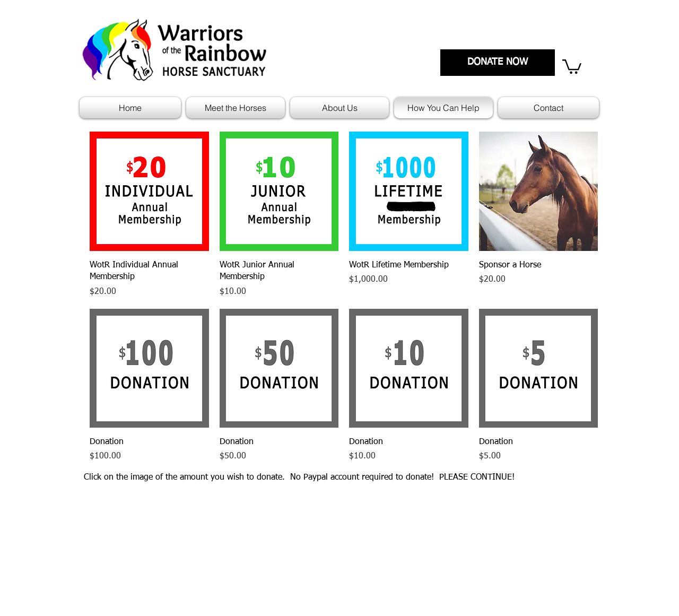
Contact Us (546, 551)
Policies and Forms (377, 551)
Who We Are (548, 536)
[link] (572, 66)
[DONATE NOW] (498, 63)
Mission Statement (376, 536)
